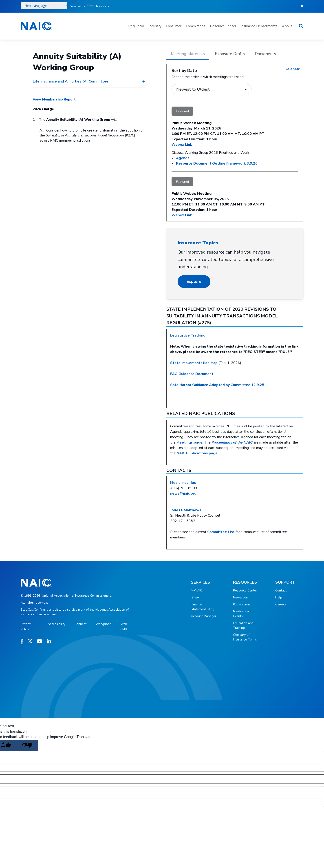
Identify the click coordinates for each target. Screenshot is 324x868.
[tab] (188, 55)
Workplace (103, 624)
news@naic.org (183, 493)
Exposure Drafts (230, 54)
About (287, 26)
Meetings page (190, 442)
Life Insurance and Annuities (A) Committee (71, 81)
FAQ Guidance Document (192, 374)
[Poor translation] (27, 745)
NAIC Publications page (197, 453)
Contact (281, 590)
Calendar (293, 69)
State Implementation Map (194, 363)
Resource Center (223, 26)
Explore (194, 281)
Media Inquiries (183, 483)
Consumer (174, 26)
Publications (242, 604)
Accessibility (56, 624)
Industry (155, 26)
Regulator (136, 26)
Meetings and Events (243, 614)
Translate (98, 6)
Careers (281, 604)
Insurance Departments (259, 26)
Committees (196, 26)
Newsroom (241, 597)
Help (279, 597)
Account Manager (204, 616)
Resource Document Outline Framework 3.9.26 (217, 163)
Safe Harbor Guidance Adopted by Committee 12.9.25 (217, 385)
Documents (265, 54)
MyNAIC (196, 590)
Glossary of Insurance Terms (245, 637)
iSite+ (195, 597)
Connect (80, 624)
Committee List (221, 532)
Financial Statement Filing (203, 607)
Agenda (183, 158)
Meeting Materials (188, 54)
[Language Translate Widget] (44, 6)
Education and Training (243, 625)
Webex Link (182, 145)
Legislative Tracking (188, 335)
